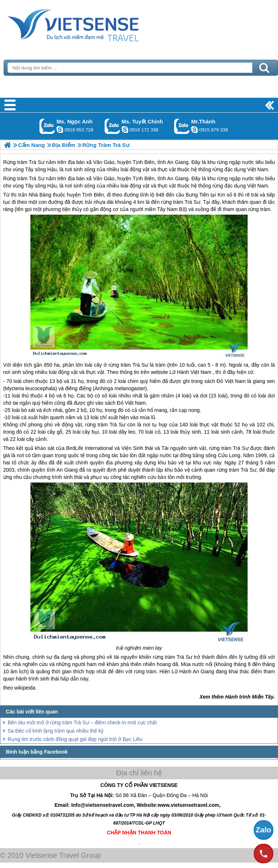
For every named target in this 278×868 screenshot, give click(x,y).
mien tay (152, 648)
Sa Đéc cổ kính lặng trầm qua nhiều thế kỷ (56, 731)
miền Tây (155, 209)
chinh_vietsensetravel (125, 130)
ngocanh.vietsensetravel (60, 130)
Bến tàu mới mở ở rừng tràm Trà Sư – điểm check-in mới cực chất (82, 722)
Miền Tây (263, 697)
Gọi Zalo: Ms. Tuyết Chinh (112, 126)
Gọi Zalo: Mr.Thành (182, 126)
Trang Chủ (91, 24)
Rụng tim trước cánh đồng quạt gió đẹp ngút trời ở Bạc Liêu (75, 739)
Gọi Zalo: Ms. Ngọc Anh (47, 126)
